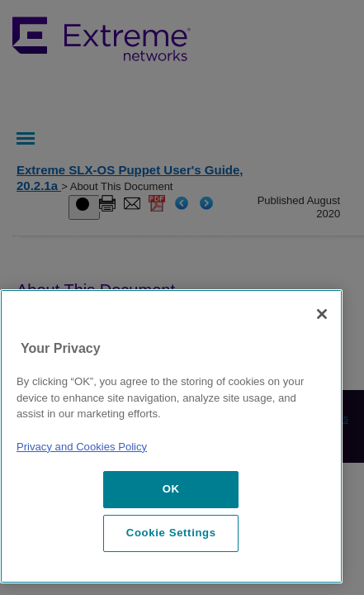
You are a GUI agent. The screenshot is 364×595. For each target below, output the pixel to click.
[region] (171, 436)
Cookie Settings (171, 533)
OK (171, 489)
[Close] (322, 314)
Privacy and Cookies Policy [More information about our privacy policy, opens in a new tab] (82, 447)
